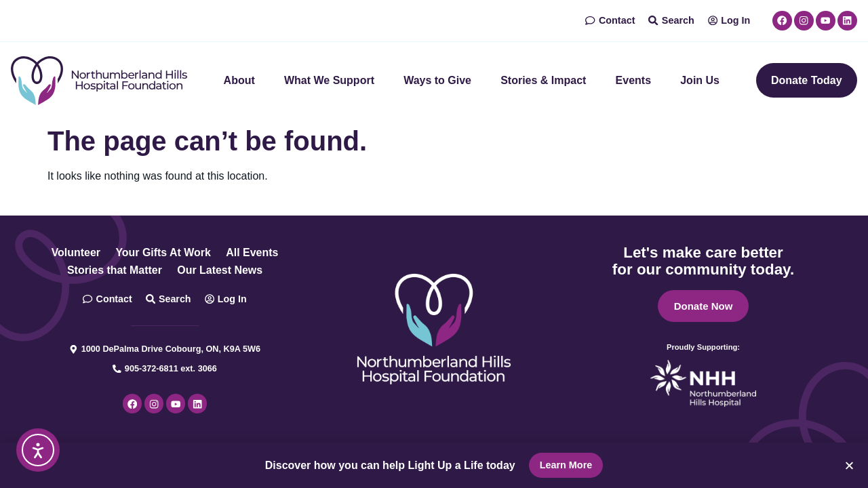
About (239, 80)
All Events (253, 252)
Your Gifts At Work (163, 252)
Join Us (700, 80)
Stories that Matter (114, 270)
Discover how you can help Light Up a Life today (390, 465)
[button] (849, 465)
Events (633, 80)
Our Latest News (220, 270)
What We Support (329, 80)
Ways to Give (437, 80)
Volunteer (76, 252)
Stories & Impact (543, 80)
